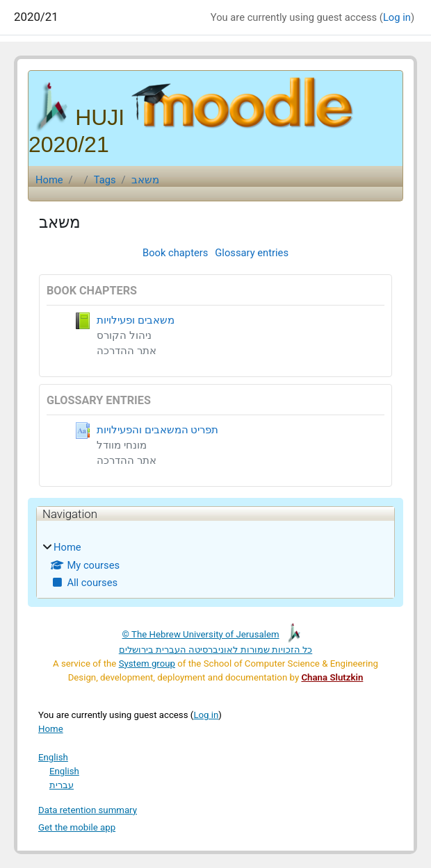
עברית (62, 785)
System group (147, 663)
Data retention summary (88, 810)
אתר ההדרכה (127, 351)
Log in (397, 17)
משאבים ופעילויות (136, 320)
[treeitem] (215, 565)
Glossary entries (252, 253)
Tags (105, 180)
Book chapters (175, 253)
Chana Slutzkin (332, 677)
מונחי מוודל (122, 445)
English (53, 757)
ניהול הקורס (124, 335)
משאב (145, 180)
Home (49, 180)
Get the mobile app (77, 827)
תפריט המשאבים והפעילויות (157, 430)
